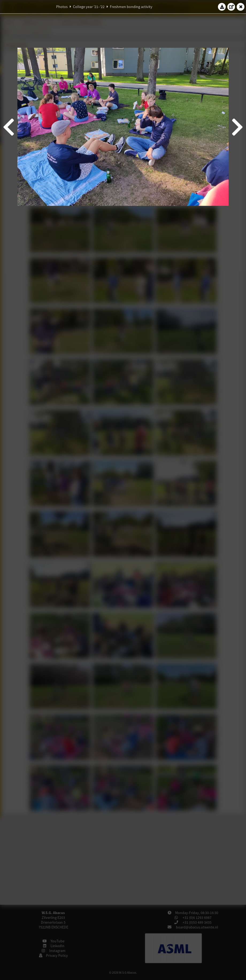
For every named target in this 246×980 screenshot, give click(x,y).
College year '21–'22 (89, 7)
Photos (62, 7)
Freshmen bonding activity (131, 7)
